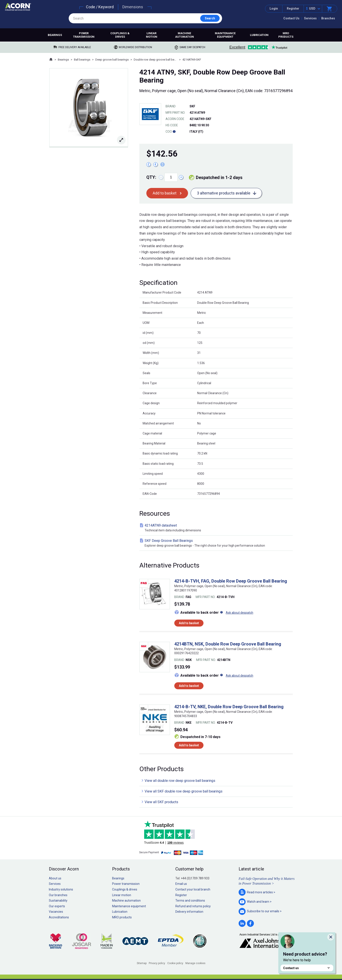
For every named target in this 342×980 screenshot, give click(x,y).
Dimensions (133, 7)
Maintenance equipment (225, 35)
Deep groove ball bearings (112, 60)
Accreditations (59, 917)
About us (55, 878)
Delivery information (189, 912)
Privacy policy (157, 963)
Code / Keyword (100, 7)
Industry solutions (61, 889)
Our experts (57, 906)
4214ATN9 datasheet (217, 528)
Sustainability (58, 901)
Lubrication (259, 35)
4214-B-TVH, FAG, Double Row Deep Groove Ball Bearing (231, 581)
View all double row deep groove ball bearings (180, 781)
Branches (328, 18)
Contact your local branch (193, 889)
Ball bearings (82, 60)
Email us (181, 884)
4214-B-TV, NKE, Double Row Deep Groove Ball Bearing (229, 707)
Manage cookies (195, 963)
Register (293, 8)
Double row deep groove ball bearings (156, 60)
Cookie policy (175, 963)
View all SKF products (161, 802)
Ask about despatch (239, 613)
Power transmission (84, 35)
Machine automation (185, 35)
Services (310, 18)
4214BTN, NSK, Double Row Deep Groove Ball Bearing (228, 644)
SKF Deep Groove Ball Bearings (217, 543)
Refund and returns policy (193, 906)
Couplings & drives (120, 35)
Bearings (55, 35)
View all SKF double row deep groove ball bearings (184, 791)
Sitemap (142, 963)
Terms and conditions (190, 901)
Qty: (151, 177)
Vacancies (56, 912)
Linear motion (152, 35)
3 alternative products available (224, 193)
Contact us (307, 968)
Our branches (58, 895)
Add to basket (165, 193)
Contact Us (291, 18)
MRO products (286, 35)
